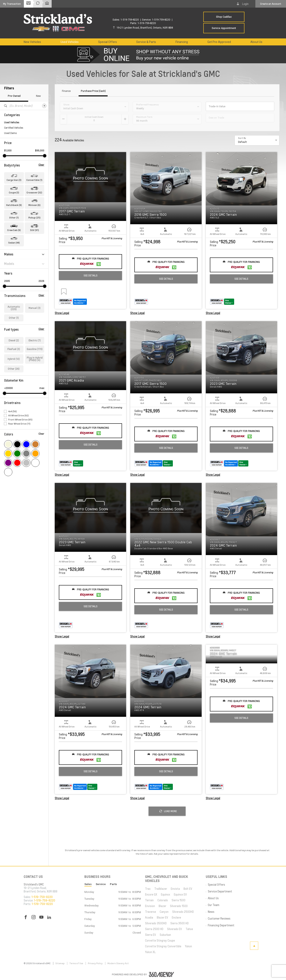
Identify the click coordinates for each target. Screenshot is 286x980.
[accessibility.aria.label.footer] (162, 974)
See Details (91, 275)
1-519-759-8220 (130, 20)
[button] (12, 4)
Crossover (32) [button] (34, 193)
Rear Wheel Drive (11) (19, 424)
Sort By (242, 138)
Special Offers (108, 42)
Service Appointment (224, 28)
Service (101, 884)
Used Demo (10, 133)
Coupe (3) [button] (14, 193)
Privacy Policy (95, 963)
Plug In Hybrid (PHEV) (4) (35, 359)
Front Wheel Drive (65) (20, 420)
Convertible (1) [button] (34, 180)
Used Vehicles (12, 122)
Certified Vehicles (14, 128)
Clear (41, 165)
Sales (88, 884)
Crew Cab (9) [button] (14, 230)
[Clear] (44, 106)
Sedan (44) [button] (14, 243)
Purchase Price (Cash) (93, 91)
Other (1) (14, 318)
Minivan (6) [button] (34, 205)
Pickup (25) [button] (34, 218)
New (38, 96)
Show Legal (62, 313)
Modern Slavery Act (118, 963)
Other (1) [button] (14, 218)
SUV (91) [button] (34, 230)
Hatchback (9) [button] (14, 205)
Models (24, 264)
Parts (113, 884)
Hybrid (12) (14, 359)
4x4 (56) (13, 411)
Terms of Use (76, 963)
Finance (66, 91)
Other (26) (14, 369)
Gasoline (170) (35, 349)
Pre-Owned (14, 96)
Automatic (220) (14, 308)
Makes (24, 254)
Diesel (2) (14, 340)
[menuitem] (32, 42)
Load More (168, 811)
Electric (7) (35, 340)
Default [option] (242, 142)
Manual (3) (35, 308)
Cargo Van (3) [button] (14, 180)
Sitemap (60, 963)
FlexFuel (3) (14, 349)
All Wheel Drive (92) (19, 416)
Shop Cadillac (224, 17)
